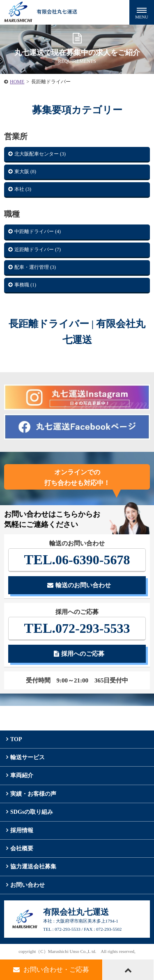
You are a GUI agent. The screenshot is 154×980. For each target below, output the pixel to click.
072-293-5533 (77, 628)
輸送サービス (28, 757)
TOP (16, 739)
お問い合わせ (28, 885)
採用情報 (22, 830)
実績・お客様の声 (33, 794)
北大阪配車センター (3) (40, 154)
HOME (17, 82)
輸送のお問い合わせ (79, 585)
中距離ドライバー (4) (38, 231)
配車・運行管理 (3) (35, 267)
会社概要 (22, 848)
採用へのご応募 (79, 654)
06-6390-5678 (77, 560)
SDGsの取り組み (32, 812)
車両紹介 (22, 775)
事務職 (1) (25, 285)
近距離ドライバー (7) (38, 250)
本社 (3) (23, 189)
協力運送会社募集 (33, 867)
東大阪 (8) (25, 172)
